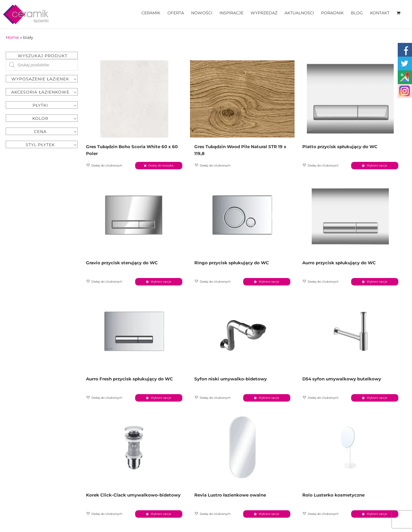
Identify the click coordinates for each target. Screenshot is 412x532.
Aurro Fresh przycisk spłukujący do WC (129, 379)
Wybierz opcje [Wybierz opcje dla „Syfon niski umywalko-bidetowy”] (269, 398)
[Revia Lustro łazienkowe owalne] (242, 447)
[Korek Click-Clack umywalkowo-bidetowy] (134, 447)
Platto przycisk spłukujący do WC (340, 147)
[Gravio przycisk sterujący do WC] (134, 215)
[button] (105, 166)
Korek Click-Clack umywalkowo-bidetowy (133, 495)
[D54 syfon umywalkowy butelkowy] (350, 331)
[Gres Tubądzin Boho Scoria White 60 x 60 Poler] (134, 99)
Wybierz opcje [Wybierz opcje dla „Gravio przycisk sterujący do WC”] (161, 282)
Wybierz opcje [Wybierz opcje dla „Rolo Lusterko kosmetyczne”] (377, 514)
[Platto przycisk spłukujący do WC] (350, 99)
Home (12, 37)
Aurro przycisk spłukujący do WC (339, 263)
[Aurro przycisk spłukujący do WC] (350, 215)
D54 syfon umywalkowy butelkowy (342, 379)
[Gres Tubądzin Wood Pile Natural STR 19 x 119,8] (242, 99)
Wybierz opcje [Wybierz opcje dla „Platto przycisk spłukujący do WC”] (377, 165)
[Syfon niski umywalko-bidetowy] (242, 331)
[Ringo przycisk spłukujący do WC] (242, 215)
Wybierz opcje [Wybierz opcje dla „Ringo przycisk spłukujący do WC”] (269, 282)
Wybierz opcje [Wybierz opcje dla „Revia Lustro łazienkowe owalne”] (269, 514)
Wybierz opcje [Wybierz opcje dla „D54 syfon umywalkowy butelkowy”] (377, 398)
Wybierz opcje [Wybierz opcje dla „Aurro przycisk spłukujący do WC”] (377, 282)
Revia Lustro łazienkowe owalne (230, 495)
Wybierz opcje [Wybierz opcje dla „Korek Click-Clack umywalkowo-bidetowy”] (161, 514)
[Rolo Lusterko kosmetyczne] (350, 447)
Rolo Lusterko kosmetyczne (333, 495)
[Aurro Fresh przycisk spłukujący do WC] (134, 331)
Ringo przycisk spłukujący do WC (232, 263)
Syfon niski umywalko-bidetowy (231, 379)
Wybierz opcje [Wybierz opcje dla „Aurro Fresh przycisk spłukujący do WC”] (161, 398)
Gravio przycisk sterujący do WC (122, 263)
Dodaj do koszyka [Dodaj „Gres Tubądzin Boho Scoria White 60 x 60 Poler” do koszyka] (161, 165)
